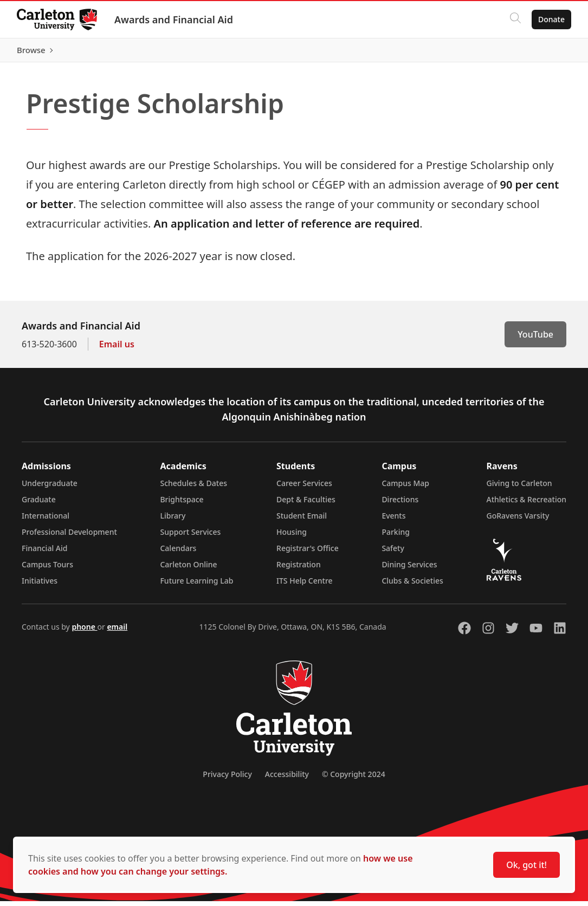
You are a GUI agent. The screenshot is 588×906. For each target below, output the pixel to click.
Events (393, 520)
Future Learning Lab (196, 585)
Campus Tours (47, 569)
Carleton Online (188, 569)
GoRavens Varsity (518, 520)
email (117, 632)
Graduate (39, 504)
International (46, 520)
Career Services (304, 488)
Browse (550, 53)
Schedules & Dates (193, 488)
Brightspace (182, 504)
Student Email (302, 520)
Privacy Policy (227, 779)
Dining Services (409, 569)
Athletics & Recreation (526, 504)
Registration (299, 569)
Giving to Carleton (519, 488)
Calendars (178, 553)
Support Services (190, 537)
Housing (292, 537)
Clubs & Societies (412, 585)
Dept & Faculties (306, 504)
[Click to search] (515, 20)
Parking (396, 537)
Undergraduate (50, 488)
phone (84, 632)
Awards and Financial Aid (174, 20)
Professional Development (69, 537)
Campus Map (405, 488)
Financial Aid (44, 553)
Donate (551, 19)
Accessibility (287, 779)
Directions (400, 504)
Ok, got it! (526, 865)
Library (173, 520)
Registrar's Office (308, 553)
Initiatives (40, 585)
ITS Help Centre (305, 585)
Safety (393, 553)
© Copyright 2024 (354, 779)
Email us (117, 349)
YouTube (535, 339)
